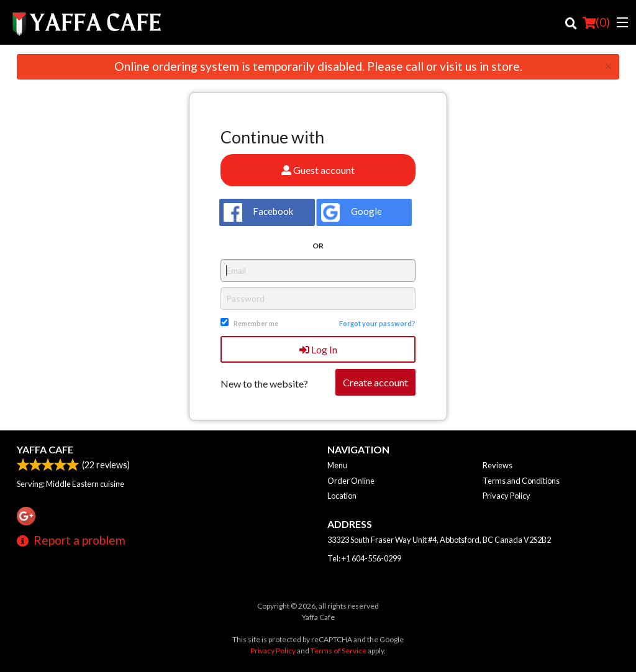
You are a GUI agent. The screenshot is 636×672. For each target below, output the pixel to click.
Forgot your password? (377, 323)
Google (352, 212)
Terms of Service (338, 651)
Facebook (259, 212)
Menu (337, 465)
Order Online (351, 481)
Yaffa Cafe (45, 449)
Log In (318, 349)
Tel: (364, 558)
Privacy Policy (507, 496)
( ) (596, 22)
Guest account (318, 170)
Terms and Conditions (521, 481)
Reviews (497, 465)
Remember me (256, 323)
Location (342, 496)
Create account (375, 382)
